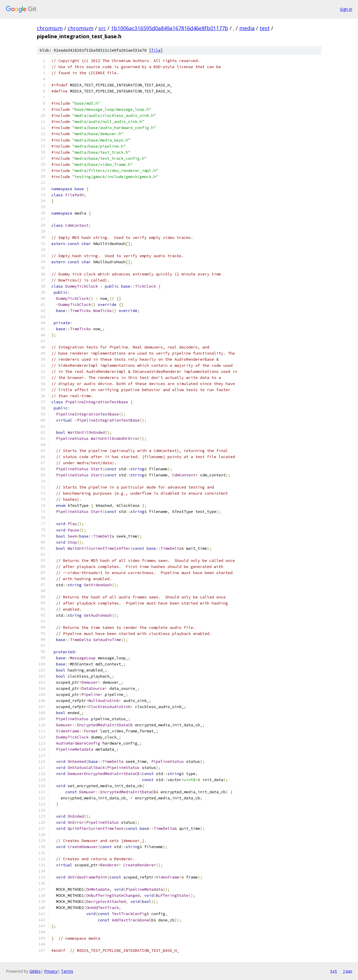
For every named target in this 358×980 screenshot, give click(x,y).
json (348, 971)
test (265, 28)
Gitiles (35, 971)
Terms (67, 971)
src (102, 28)
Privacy (51, 971)
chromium (50, 28)
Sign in (346, 9)
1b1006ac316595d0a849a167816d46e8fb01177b (170, 28)
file (156, 50)
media (247, 28)
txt (334, 971)
